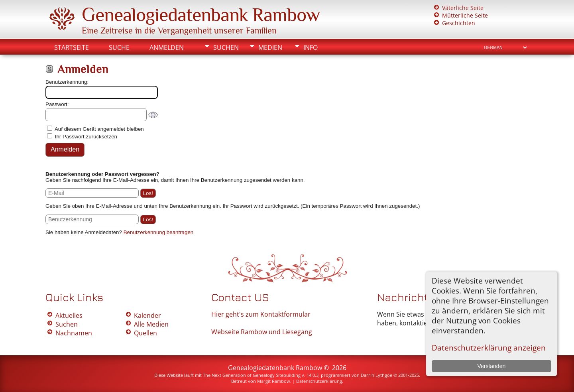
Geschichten (459, 23)
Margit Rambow (274, 381)
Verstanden (491, 366)
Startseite (72, 47)
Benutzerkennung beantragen (159, 232)
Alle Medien (151, 324)
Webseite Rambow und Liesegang (262, 332)
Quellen (145, 333)
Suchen (226, 47)
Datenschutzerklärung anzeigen (489, 348)
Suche (119, 47)
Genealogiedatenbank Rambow (201, 15)
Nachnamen (74, 333)
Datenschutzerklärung (319, 381)
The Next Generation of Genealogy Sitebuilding (252, 375)
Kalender (147, 315)
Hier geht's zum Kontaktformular (261, 314)
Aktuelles (69, 315)
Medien (270, 47)
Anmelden (167, 47)
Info (311, 47)
